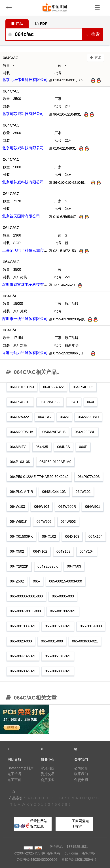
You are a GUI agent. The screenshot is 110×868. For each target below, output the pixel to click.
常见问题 (48, 768)
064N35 (42, 447)
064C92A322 (53, 387)
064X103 (72, 536)
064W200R (67, 507)
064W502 (44, 521)
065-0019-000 (91, 626)
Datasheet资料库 (21, 768)
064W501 (93, 507)
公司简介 (81, 768)
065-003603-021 (85, 641)
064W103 (17, 507)
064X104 (96, 536)
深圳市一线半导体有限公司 (25, 319)
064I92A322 (19, 417)
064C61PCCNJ (22, 387)
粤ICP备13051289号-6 (79, 860)
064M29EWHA (22, 432)
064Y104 (87, 551)
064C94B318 (20, 402)
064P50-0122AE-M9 (55, 462)
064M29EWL (85, 432)
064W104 (42, 507)
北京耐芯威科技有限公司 (23, 114)
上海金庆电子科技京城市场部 (27, 250)
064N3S (64, 447)
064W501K (19, 521)
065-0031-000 (52, 641)
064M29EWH (88, 417)
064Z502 (17, 581)
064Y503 (74, 566)
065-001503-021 (58, 626)
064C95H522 (50, 402)
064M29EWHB (54, 432)
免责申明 (81, 780)
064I (90, 402)
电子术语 (14, 774)
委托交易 (48, 774)
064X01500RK (21, 536)
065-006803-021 (58, 671)
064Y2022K (19, 566)
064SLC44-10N (54, 492)
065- (36, 581)
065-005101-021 (58, 656)
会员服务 (48, 780)
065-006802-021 (23, 671)
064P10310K (20, 462)
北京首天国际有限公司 (21, 216)
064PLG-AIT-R (21, 492)
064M (64, 417)
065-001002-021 (63, 611)
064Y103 (64, 551)
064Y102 (40, 551)
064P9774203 (89, 477)
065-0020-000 (21, 641)
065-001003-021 (23, 626)
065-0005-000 (63, 596)
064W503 (68, 521)
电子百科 (14, 780)
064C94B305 (83, 387)
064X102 (49, 536)
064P (83, 447)
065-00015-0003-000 (66, 581)
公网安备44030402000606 (37, 860)
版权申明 (89, 853)
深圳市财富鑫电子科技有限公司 (29, 285)
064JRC (44, 417)
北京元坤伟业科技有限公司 (25, 80)
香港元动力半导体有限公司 (25, 353)
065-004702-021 (23, 656)
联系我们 (81, 774)
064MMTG (18, 447)
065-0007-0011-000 (25, 611)
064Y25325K (48, 566)
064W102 (83, 492)
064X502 (17, 551)
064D (74, 402)
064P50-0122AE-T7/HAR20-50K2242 (39, 477)
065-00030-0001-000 (26, 596)
